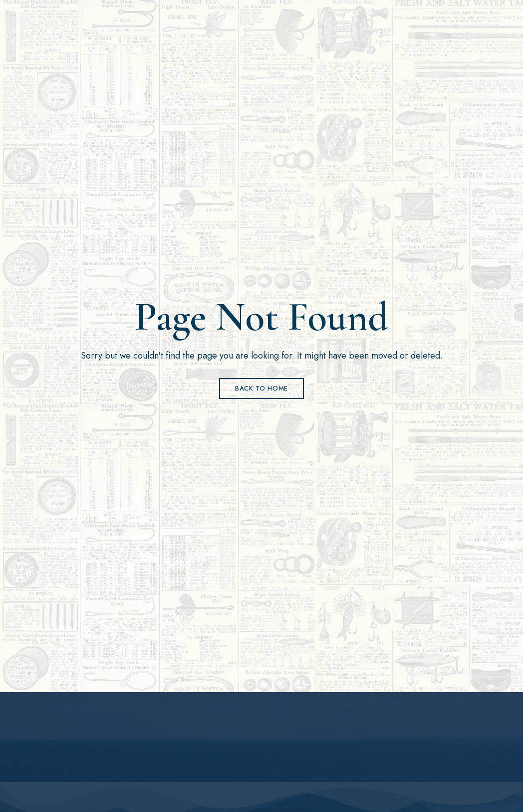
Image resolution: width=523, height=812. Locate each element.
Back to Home (261, 388)
